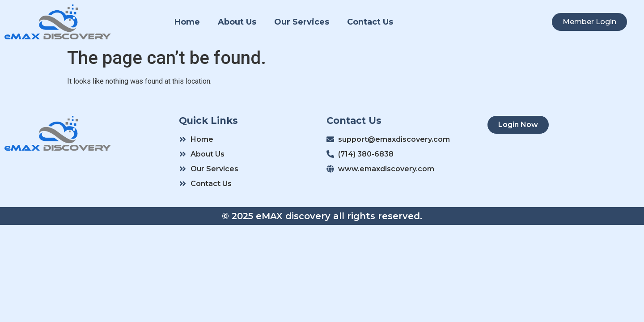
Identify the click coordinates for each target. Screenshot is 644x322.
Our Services (302, 22)
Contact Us (370, 22)
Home (187, 22)
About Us (237, 22)
